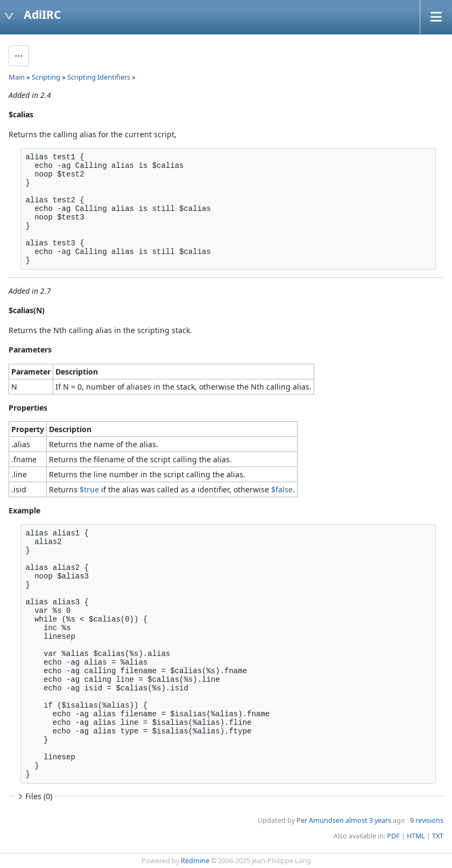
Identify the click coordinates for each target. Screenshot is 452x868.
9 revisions (427, 820)
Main (17, 77)
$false (282, 489)
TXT (438, 836)
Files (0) (34, 796)
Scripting (46, 77)
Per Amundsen (320, 820)
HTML (416, 836)
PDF (393, 836)
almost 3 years (368, 820)
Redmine (195, 861)
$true (89, 489)
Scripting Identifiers (99, 77)
